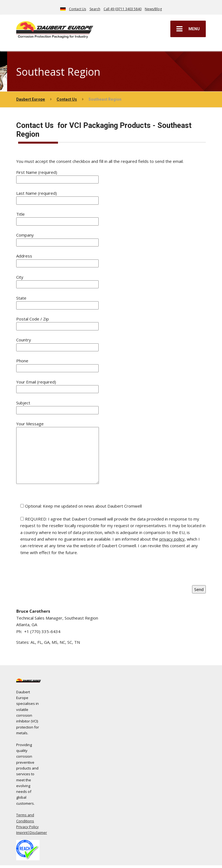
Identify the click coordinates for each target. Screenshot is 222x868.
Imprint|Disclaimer (32, 833)
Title (57, 217)
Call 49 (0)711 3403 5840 (123, 9)
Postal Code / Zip (57, 322)
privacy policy (172, 539)
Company (57, 238)
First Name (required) (57, 176)
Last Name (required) (57, 197)
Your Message (58, 453)
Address (57, 259)
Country (57, 343)
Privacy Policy (27, 827)
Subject (57, 406)
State (57, 301)
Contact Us (77, 9)
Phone (57, 364)
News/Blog (153, 9)
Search (95, 9)
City (57, 280)
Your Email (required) (57, 385)
